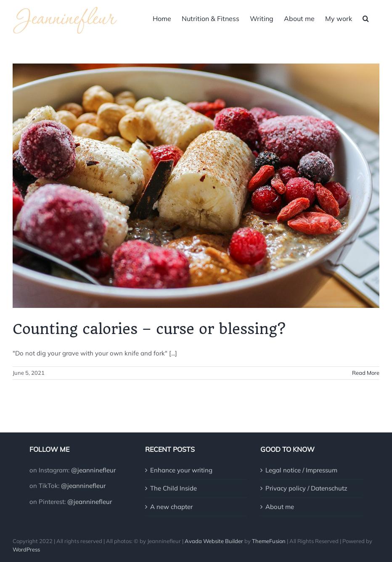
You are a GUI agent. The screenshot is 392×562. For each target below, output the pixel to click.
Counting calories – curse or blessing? (149, 329)
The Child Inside (173, 488)
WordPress (26, 549)
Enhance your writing (181, 470)
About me (280, 507)
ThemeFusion (269, 541)
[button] (366, 18)
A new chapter (171, 507)
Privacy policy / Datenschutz (306, 488)
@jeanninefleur (93, 470)
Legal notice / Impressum (301, 470)
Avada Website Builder (214, 541)
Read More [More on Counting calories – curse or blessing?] (366, 373)
